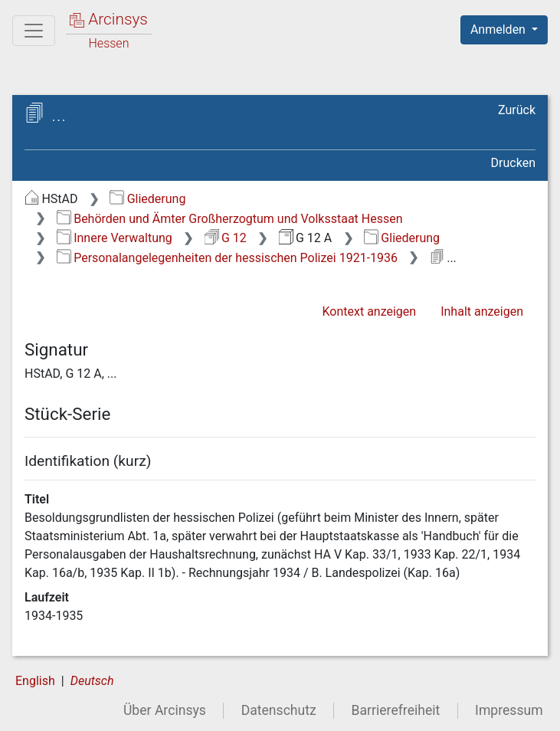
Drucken (513, 163)
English (35, 681)
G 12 (226, 238)
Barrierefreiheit (396, 710)
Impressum (509, 710)
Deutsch (92, 681)
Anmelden (499, 30)
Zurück (517, 110)
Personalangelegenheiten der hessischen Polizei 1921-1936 (227, 258)
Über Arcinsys (165, 710)
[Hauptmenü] (34, 31)
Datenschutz (279, 710)
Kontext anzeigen (369, 311)
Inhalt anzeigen (482, 311)
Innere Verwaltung (115, 238)
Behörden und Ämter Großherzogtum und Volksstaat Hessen (230, 219)
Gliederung (147, 199)
